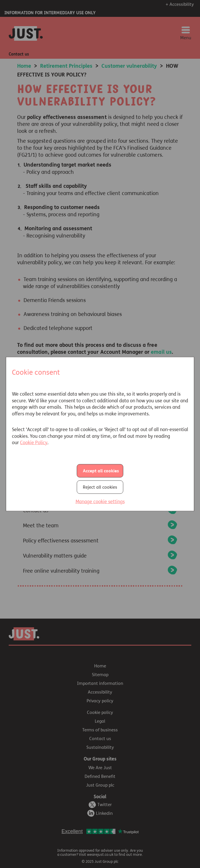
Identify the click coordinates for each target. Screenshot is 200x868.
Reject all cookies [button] (100, 487)
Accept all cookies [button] (101, 471)
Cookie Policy (34, 443)
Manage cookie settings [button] (100, 501)
